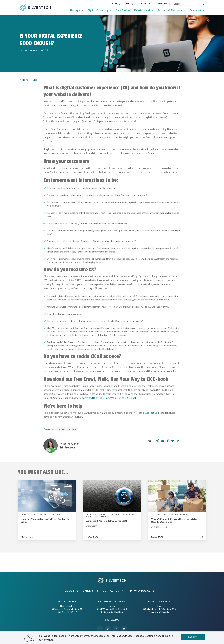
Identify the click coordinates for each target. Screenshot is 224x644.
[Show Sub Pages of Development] (152, 10)
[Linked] (108, 629)
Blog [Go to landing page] (35, 80)
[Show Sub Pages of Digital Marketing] (110, 10)
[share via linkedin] (178, 441)
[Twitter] (124, 629)
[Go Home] (35, 8)
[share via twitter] (173, 441)
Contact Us (162, 4)
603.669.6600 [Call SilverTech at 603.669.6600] (112, 620)
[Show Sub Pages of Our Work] (204, 10)
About (115, 4)
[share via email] (163, 441)
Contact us (151, 413)
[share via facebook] (168, 441)
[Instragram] (116, 629)
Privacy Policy (142, 591)
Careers (144, 4)
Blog (129, 4)
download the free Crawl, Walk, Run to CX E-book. (109, 398)
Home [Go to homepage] (24, 80)
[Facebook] (100, 629)
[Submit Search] (203, 4)
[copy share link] (158, 441)
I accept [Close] (193, 637)
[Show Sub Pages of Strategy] (82, 10)
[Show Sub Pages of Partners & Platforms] (185, 10)
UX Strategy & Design (67, 429)
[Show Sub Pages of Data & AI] (129, 10)
